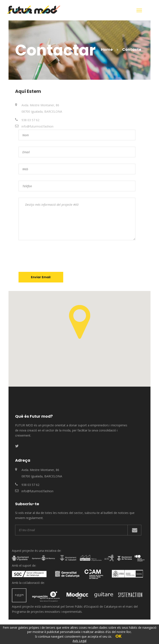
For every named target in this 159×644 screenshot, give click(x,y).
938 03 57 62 (30, 120)
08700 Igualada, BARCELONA (42, 111)
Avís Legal (79, 641)
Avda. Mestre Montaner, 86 (40, 105)
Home (107, 49)
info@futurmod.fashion (37, 126)
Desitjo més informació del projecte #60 (77, 219)
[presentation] (51, 256)
